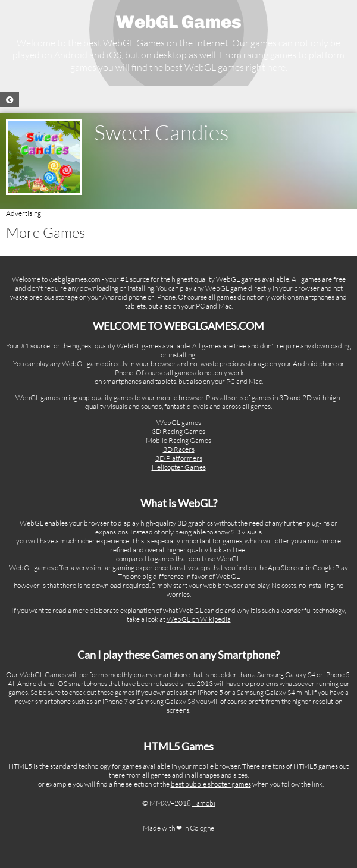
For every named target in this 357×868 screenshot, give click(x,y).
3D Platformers (179, 458)
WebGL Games (179, 22)
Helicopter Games (179, 467)
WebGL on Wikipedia (199, 619)
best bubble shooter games (211, 784)
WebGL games (179, 422)
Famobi (204, 803)
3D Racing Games (178, 431)
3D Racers (179, 449)
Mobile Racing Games (178, 440)
